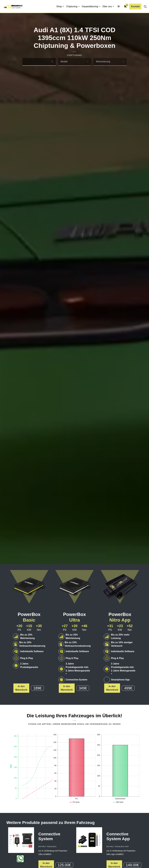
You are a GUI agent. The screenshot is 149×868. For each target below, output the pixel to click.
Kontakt (135, 7)
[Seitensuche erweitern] (145, 7)
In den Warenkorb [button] (21, 688)
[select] (52, 62)
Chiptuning (72, 6)
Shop (59, 6)
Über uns (107, 6)
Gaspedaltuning (90, 6)
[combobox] (39, 62)
